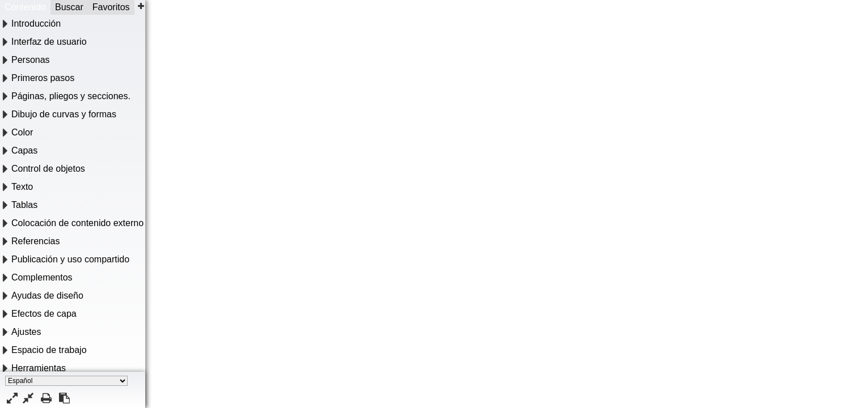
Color (22, 132)
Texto (22, 187)
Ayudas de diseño (47, 296)
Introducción (36, 24)
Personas (31, 60)
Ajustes (26, 332)
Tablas (24, 205)
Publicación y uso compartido (70, 259)
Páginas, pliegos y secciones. (71, 96)
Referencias (35, 241)
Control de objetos (48, 169)
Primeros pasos (43, 78)
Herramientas (39, 368)
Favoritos (111, 7)
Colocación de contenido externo (77, 223)
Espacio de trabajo (49, 350)
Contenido (25, 7)
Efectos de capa (44, 314)
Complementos (42, 277)
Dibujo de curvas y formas (64, 114)
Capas (24, 150)
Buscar (69, 7)
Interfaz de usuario (49, 42)
